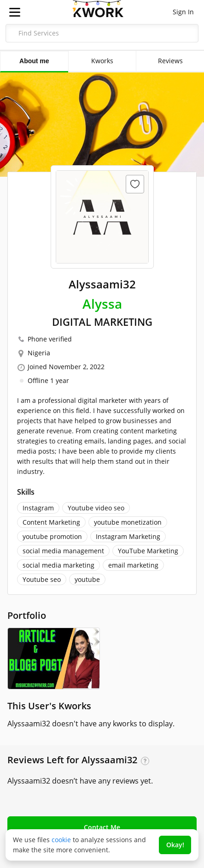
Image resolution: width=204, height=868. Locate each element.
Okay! (175, 845)
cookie (61, 840)
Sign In (183, 12)
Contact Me (102, 827)
